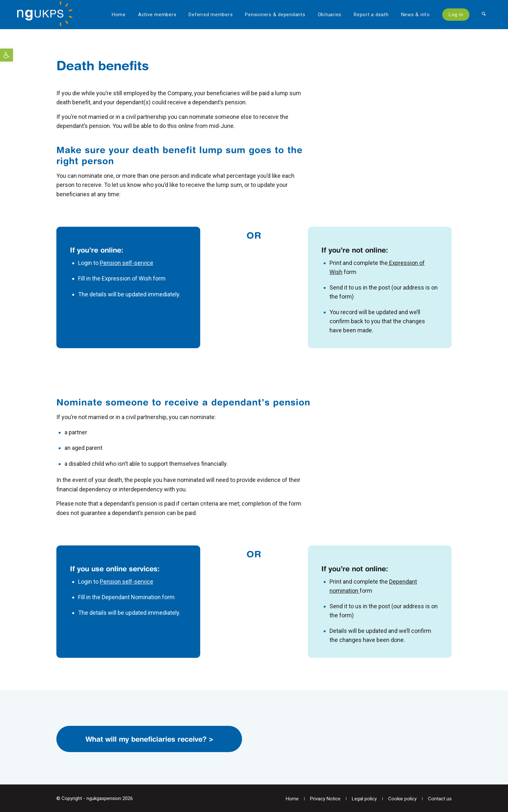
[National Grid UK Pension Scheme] (48, 15)
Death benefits (103, 65)
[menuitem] (119, 15)
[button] (6, 55)
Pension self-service (127, 263)
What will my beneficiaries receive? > (149, 739)
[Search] (484, 15)
